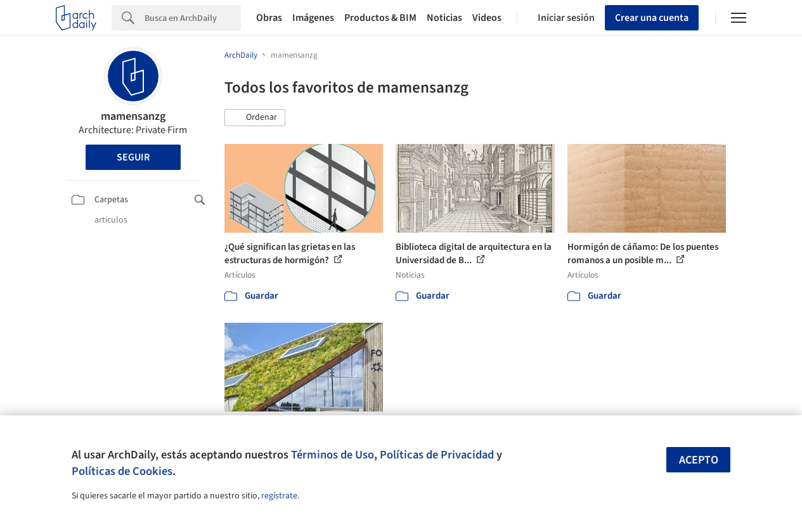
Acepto (699, 460)
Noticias (444, 18)
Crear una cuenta (652, 18)
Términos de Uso (333, 455)
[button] (255, 118)
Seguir (133, 157)
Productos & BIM (380, 18)
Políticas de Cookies (122, 471)
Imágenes (313, 18)
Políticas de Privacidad (437, 455)
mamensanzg (133, 116)
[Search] (193, 18)
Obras (269, 18)
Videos (487, 18)
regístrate (279, 496)
